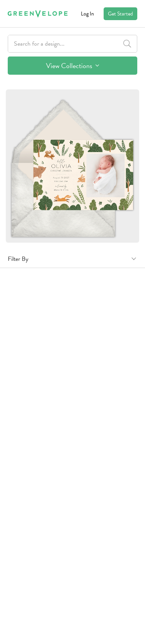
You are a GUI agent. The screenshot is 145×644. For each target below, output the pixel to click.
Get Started (120, 14)
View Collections (72, 66)
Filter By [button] (18, 259)
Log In (87, 14)
